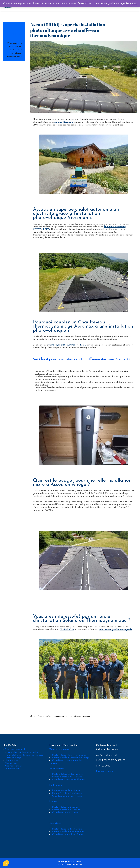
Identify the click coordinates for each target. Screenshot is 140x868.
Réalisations (11, 57)
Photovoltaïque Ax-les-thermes (67, 774)
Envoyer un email (105, 771)
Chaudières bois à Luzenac (65, 813)
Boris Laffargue (16, 43)
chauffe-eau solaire (52, 716)
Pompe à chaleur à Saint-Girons (68, 832)
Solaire (19, 57)
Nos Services (11, 763)
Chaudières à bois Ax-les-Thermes (69, 780)
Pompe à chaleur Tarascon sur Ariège (71, 758)
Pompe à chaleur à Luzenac (66, 810)
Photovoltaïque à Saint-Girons (67, 829)
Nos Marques (11, 760)
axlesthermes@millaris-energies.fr (115, 630)
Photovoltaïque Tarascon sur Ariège (70, 755)
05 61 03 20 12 (67, 630)
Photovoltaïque (16, 53)
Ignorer (133, 4)
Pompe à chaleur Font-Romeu (67, 793)
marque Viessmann (64, 122)
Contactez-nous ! (13, 769)
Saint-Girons (55, 823)
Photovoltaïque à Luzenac (65, 807)
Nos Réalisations (13, 766)
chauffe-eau (38, 716)
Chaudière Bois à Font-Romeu (67, 796)
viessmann (86, 716)
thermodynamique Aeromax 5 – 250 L (67, 345)
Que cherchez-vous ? (15, 749)
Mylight (19, 50)
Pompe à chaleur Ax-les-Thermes (68, 777)
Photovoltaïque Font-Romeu (66, 791)
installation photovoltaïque (70, 716)
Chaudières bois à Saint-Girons (67, 834)
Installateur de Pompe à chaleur (23, 752)
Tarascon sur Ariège (59, 749)
